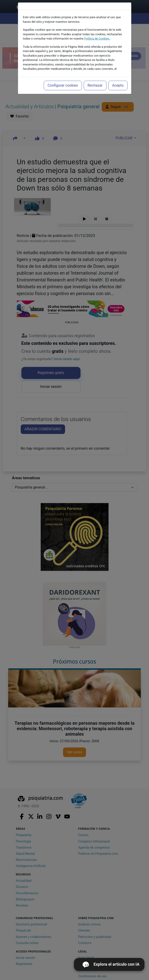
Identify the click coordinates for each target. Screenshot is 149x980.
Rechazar (95, 85)
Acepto (118, 85)
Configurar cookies (63, 85)
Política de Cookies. (97, 39)
